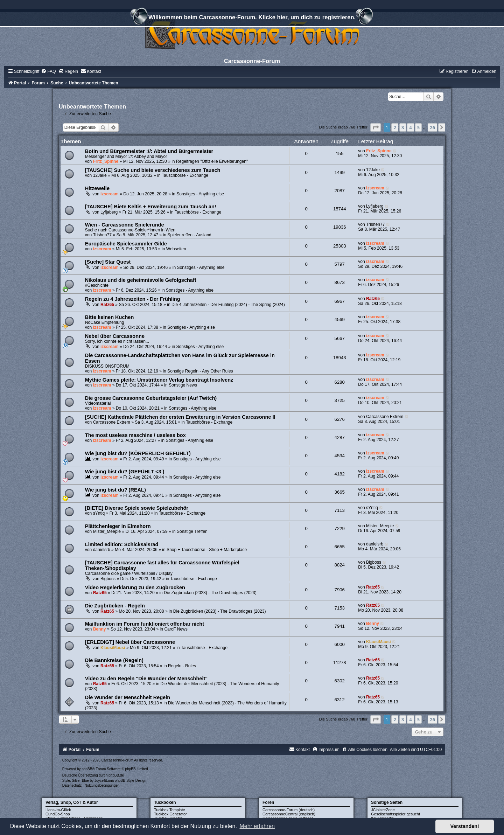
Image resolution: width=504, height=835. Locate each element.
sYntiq (99, 513)
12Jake (100, 175)
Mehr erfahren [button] (257, 826)
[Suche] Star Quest (108, 262)
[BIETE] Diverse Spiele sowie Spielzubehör (137, 508)
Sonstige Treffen (192, 531)
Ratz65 (107, 305)
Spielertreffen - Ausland (189, 235)
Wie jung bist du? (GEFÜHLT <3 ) (125, 472)
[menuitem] (48, 71)
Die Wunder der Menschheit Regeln (128, 697)
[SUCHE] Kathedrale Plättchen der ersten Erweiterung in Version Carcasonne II (180, 417)
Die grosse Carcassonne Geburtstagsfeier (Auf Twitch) (151, 398)
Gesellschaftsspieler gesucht (395, 814)
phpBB (87, 769)
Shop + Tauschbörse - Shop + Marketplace (207, 550)
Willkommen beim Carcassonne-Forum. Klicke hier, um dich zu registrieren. (252, 18)
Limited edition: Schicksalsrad (122, 544)
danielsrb (102, 550)
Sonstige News (183, 385)
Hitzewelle (97, 188)
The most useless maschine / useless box (135, 435)
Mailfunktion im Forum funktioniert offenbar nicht (145, 624)
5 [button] (418, 127)
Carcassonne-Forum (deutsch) (289, 810)
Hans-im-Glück (58, 810)
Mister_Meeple (107, 531)
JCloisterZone (383, 810)
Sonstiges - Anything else (200, 194)
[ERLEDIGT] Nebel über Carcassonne (130, 642)
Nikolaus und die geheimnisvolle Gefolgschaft (141, 280)
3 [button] (403, 127)
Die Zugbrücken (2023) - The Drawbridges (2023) (210, 593)
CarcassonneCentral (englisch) (289, 814)
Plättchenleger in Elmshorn (118, 526)
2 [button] (395, 127)
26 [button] (432, 127)
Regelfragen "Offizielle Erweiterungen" (212, 161)
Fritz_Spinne (106, 161)
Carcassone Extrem (112, 422)
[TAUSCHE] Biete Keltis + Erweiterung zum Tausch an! (151, 207)
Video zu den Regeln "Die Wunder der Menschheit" (146, 679)
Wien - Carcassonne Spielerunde (125, 225)
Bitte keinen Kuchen (110, 317)
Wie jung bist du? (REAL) (115, 490)
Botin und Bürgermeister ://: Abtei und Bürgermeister (149, 151)
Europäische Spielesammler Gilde (126, 244)
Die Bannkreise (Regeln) (114, 660)
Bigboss (108, 579)
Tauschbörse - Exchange (185, 175)
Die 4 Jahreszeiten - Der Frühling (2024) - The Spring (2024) (228, 305)
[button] (376, 127)
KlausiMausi (113, 648)
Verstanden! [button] (465, 826)
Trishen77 (102, 235)
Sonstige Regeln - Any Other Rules (200, 371)
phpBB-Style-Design (131, 781)
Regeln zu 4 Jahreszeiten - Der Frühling (133, 299)
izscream (110, 194)
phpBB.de (116, 775)
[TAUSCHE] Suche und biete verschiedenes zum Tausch (153, 170)
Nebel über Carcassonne (115, 336)
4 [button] (410, 127)
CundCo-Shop (58, 814)
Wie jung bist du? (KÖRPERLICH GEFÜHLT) (138, 453)
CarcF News (176, 629)
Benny (100, 629)
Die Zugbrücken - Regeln (115, 606)
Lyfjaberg (109, 212)
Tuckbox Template (170, 810)
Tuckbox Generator (170, 814)
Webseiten (176, 249)
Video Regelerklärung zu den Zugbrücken (135, 587)
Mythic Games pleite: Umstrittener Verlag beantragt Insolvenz (159, 380)
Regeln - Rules (182, 666)
